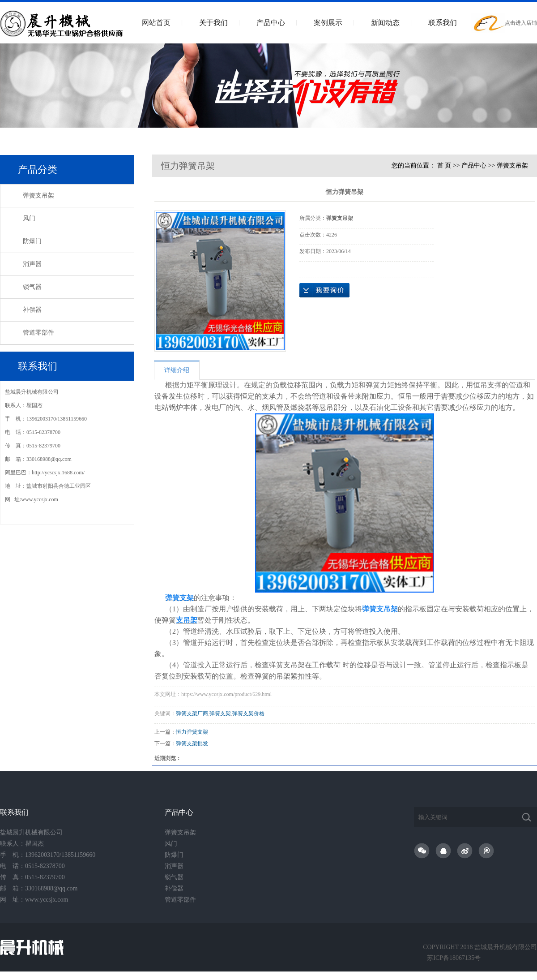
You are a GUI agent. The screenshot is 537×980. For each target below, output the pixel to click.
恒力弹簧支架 (192, 732)
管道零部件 (38, 333)
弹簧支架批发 (192, 744)
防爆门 (32, 241)
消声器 (32, 264)
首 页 (444, 165)
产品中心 (271, 23)
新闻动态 (385, 23)
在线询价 (324, 290)
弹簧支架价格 (248, 714)
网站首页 (156, 23)
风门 (29, 218)
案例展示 (328, 23)
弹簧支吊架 (38, 196)
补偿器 (32, 310)
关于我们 (213, 23)
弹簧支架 (220, 714)
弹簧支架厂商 (192, 714)
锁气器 (32, 287)
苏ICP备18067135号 (454, 958)
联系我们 (443, 23)
